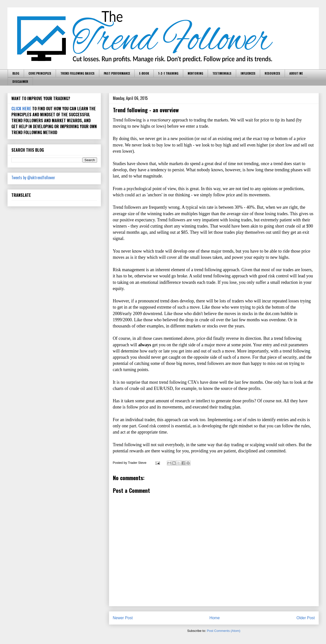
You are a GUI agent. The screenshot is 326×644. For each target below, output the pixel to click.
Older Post (306, 618)
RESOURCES (272, 73)
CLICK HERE (21, 109)
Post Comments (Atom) (224, 631)
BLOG (16, 73)
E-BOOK (144, 73)
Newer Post (123, 618)
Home (215, 618)
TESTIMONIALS (222, 73)
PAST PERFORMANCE (117, 73)
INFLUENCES (248, 73)
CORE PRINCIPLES (40, 73)
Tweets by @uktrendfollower (33, 177)
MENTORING (195, 73)
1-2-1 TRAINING (168, 73)
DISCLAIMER (20, 81)
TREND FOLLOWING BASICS (77, 73)
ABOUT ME (296, 73)
